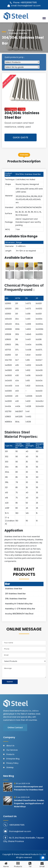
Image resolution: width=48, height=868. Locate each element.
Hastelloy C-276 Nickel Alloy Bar (20, 609)
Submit (10, 682)
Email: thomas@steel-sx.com (24, 6)
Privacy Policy (12, 763)
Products (10, 754)
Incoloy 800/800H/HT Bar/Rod (19, 614)
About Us (10, 746)
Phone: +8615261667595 (23, 3)
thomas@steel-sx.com (20, 831)
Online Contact (15, 728)
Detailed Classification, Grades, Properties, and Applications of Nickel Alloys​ (29, 803)
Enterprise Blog (13, 759)
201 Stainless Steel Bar (15, 594)
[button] (44, 18)
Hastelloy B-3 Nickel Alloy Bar (19, 604)
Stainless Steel (24, 30)
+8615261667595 (17, 825)
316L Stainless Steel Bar (16, 599)
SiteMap (10, 767)
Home (11, 30)
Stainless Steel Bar (18, 33)
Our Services (12, 750)
